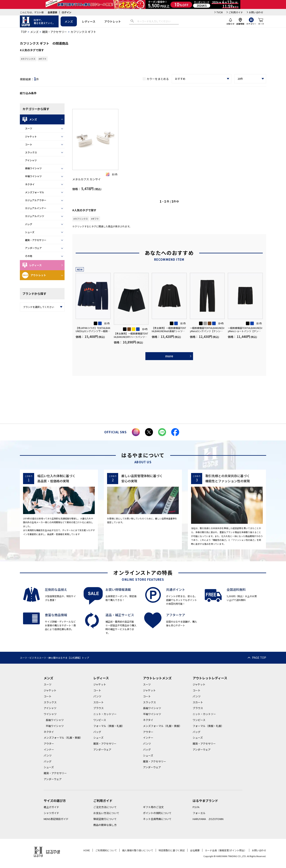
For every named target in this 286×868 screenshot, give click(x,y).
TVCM (220, 12)
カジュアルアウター (36, 200)
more (169, 356)
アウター (49, 744)
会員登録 (52, 12)
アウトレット (113, 21)
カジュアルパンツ (35, 216)
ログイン (67, 12)
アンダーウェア (33, 248)
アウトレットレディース (210, 678)
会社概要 (195, 850)
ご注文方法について (105, 807)
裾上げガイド (51, 807)
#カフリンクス (28, 59)
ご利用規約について (106, 850)
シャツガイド (51, 813)
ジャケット (31, 136)
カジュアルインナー (36, 208)
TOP (24, 32)
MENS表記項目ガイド (56, 819)
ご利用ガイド (236, 12)
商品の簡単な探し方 (105, 825)
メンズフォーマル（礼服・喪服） (63, 738)
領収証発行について (105, 819)
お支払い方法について (106, 813)
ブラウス (99, 708)
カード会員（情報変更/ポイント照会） (226, 850)
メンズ (69, 21)
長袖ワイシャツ (33, 168)
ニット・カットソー (105, 714)
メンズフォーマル (35, 192)
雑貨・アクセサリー (55, 32)
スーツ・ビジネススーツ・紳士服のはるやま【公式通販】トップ (54, 658)
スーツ (29, 128)
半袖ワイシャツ (33, 176)
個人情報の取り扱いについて (138, 850)
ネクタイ (30, 184)
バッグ (29, 224)
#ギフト (43, 59)
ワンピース (100, 720)
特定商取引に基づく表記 (172, 850)
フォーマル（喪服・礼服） (109, 726)
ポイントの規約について (157, 813)
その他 (29, 256)
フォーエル (199, 813)
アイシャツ (31, 160)
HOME (87, 850)
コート (29, 144)
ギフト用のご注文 (153, 807)
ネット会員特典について (157, 819)
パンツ (48, 755)
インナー (49, 749)
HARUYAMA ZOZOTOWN (208, 819)
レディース (89, 21)
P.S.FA (196, 807)
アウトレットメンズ (157, 678)
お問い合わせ (256, 12)
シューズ (30, 232)
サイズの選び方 (55, 801)
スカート (99, 702)
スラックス (31, 152)
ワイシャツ (50, 714)
